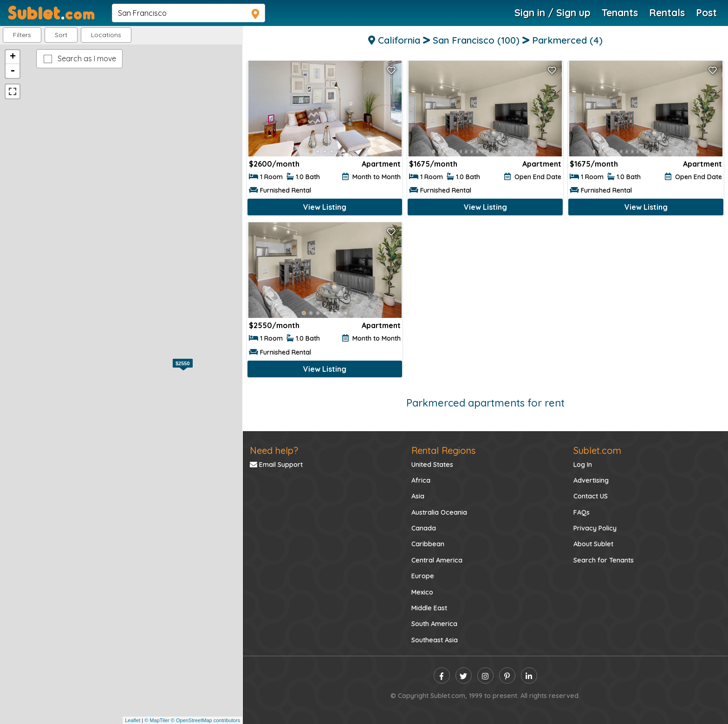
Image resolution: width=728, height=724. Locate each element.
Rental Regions (443, 450)
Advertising (591, 480)
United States (432, 465)
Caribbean (428, 544)
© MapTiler (157, 720)
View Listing (325, 207)
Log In (583, 465)
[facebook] (442, 676)
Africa (421, 480)
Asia (418, 496)
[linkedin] (529, 676)
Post (706, 13)
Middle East (429, 608)
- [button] (13, 71)
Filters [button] (22, 35)
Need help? (274, 450)
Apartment (381, 164)
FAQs (582, 512)
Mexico (422, 592)
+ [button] (13, 57)
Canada (424, 528)
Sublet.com (597, 450)
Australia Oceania (439, 512)
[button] (106, 35)
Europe (423, 576)
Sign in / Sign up (552, 13)
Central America (437, 560)
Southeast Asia (435, 640)
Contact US (591, 496)
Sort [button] (61, 35)
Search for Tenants (604, 560)
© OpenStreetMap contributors (205, 720)
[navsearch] (188, 13)
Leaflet (133, 720)
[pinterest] (507, 676)
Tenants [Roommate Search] (620, 13)
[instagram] (485, 676)
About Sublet (593, 544)
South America (434, 624)
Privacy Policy (595, 528)
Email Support (276, 465)
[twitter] (464, 676)
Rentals (667, 13)
